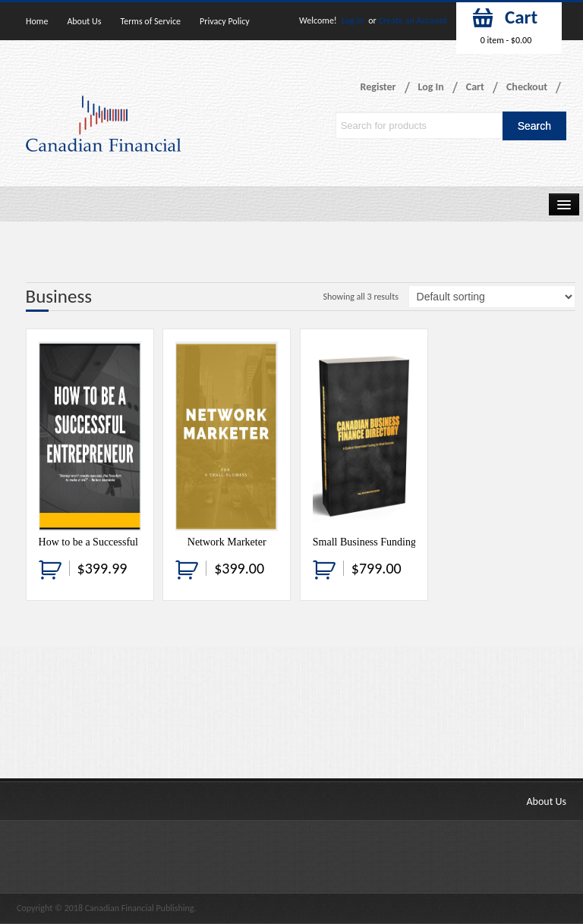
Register (378, 87)
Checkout (527, 87)
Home (37, 21)
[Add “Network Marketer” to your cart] (187, 569)
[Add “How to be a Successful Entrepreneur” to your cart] (50, 569)
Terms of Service (150, 21)
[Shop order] (492, 297)
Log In (353, 20)
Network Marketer (227, 542)
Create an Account (413, 20)
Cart (475, 87)
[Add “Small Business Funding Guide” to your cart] (324, 569)
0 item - (506, 40)
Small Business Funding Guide (379, 542)
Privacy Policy (225, 21)
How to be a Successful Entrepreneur (118, 542)
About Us (84, 21)
